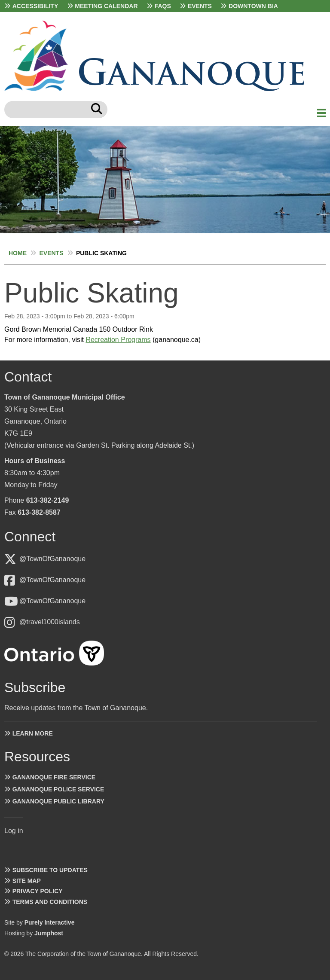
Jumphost (49, 933)
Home (18, 253)
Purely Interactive (50, 922)
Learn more (33, 733)
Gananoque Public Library (58, 801)
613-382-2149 (48, 500)
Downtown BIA (253, 6)
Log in (14, 831)
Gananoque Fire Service (54, 777)
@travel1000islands (50, 622)
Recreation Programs (118, 340)
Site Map (27, 881)
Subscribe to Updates (50, 870)
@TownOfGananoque (52, 559)
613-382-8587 (39, 512)
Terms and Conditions (50, 902)
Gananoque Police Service (58, 789)
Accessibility (35, 6)
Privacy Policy (38, 891)
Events (200, 6)
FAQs (163, 6)
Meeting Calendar (106, 6)
